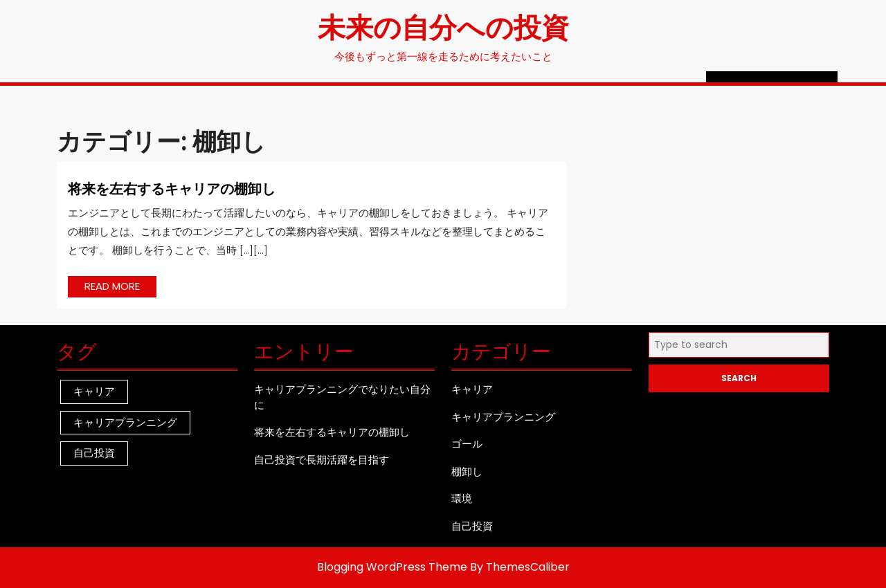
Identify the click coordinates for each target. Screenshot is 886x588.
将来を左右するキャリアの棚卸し (172, 188)
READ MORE (120, 288)
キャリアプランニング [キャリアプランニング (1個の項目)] (125, 422)
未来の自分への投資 (443, 26)
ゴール (467, 444)
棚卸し (467, 471)
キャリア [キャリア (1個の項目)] (94, 391)
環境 (462, 498)
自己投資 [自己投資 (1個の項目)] (94, 453)
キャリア (472, 389)
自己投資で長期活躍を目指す (322, 460)
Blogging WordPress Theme (392, 567)
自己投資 (472, 526)
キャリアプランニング (503, 417)
